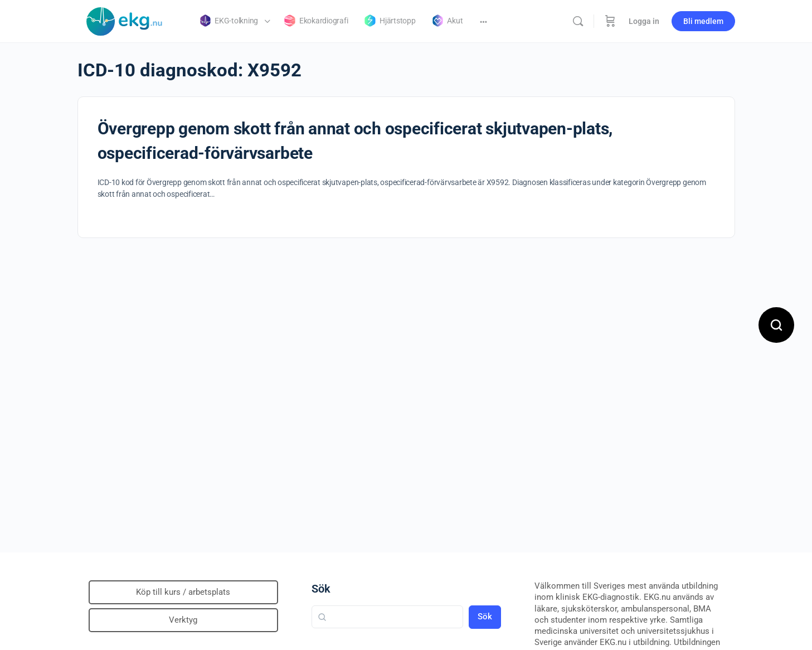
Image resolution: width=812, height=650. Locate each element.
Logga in (644, 21)
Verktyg (183, 620)
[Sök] (578, 21)
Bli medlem (703, 21)
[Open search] (776, 325)
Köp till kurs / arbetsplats (183, 592)
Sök (321, 589)
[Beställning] (610, 21)
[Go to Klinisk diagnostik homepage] (125, 20)
